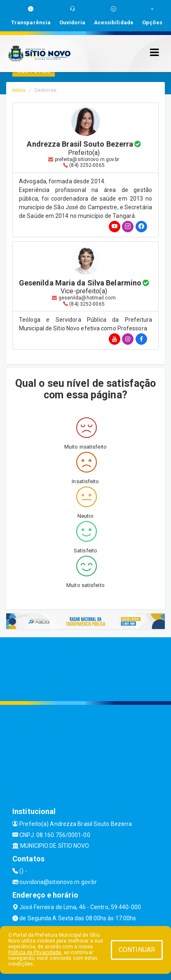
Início (19, 90)
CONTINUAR (137, 950)
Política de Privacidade (35, 952)
